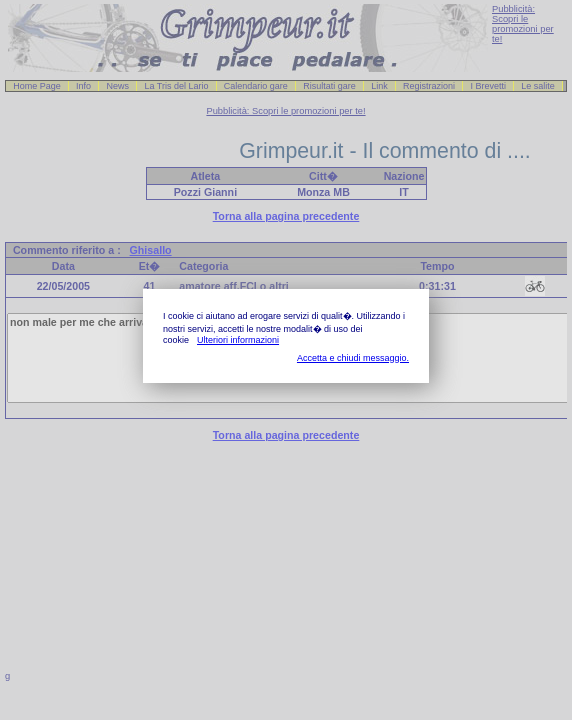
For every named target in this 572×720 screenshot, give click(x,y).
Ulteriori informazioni (238, 340)
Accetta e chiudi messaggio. (353, 358)
